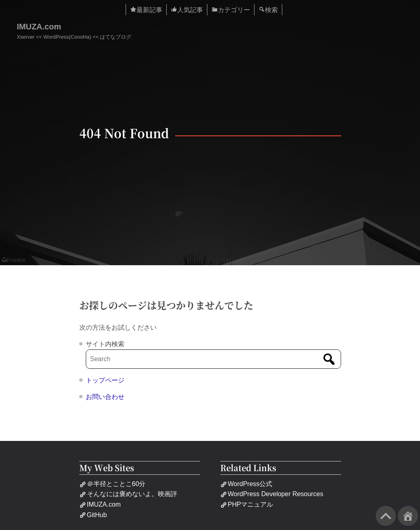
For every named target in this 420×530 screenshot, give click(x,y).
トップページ (105, 380)
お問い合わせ (105, 397)
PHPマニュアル (247, 504)
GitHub (93, 515)
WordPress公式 (246, 484)
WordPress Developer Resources (272, 494)
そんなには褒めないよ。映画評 (128, 494)
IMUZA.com (39, 27)
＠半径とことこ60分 (113, 484)
